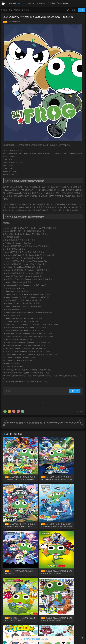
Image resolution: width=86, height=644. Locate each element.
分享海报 (79, 411)
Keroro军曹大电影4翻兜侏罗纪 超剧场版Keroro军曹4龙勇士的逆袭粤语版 (43, 478)
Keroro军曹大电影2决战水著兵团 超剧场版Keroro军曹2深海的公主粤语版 (16, 526)
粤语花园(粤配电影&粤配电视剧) (36, 639)
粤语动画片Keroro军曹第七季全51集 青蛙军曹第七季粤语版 (70, 526)
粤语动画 (22, 3)
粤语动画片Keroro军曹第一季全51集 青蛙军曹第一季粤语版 (43, 622)
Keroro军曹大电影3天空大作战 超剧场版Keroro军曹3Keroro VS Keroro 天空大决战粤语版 (70, 478)
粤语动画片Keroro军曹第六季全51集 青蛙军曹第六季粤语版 (15, 574)
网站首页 (12, 3)
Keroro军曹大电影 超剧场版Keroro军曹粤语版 (43, 526)
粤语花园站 (62, 3)
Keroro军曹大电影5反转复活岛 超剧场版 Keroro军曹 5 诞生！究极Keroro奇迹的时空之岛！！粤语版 (16, 478)
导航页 (51, 3)
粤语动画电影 (10, 439)
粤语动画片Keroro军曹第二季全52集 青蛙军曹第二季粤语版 (16, 622)
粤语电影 (31, 3)
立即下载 (75, 391)
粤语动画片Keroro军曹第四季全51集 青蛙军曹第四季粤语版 (42, 574)
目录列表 (40, 3)
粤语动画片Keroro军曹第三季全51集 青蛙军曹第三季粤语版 (70, 574)
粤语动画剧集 (16, 22)
